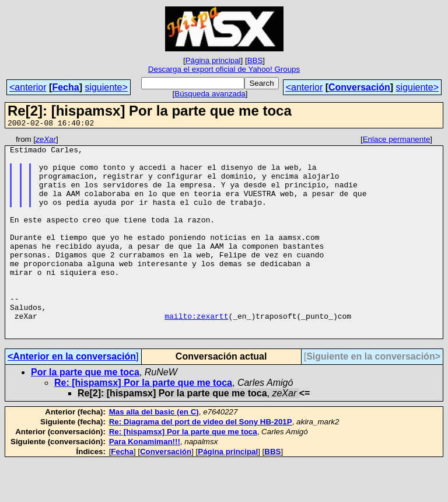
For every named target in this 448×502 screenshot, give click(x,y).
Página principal (213, 60)
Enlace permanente (397, 141)
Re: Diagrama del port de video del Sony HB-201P (201, 462)
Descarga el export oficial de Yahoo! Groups (224, 69)
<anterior (28, 87)
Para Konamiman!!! (145, 482)
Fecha (65, 87)
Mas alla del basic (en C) (154, 452)
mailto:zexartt (196, 353)
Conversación (359, 87)
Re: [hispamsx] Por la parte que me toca (143, 423)
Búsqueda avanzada (210, 94)
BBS (255, 60)
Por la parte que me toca (85, 412)
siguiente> (106, 87)
